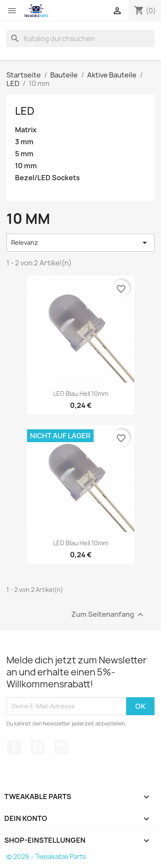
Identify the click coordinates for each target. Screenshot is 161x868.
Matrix (26, 130)
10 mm (26, 166)
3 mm (24, 142)
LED (25, 111)
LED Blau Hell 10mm (81, 394)
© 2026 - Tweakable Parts (46, 857)
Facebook (14, 747)
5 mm (24, 154)
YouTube (38, 747)
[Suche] (80, 39)
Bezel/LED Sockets (47, 178)
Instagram (61, 747)
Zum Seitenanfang (108, 614)
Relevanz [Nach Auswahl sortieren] (80, 243)
